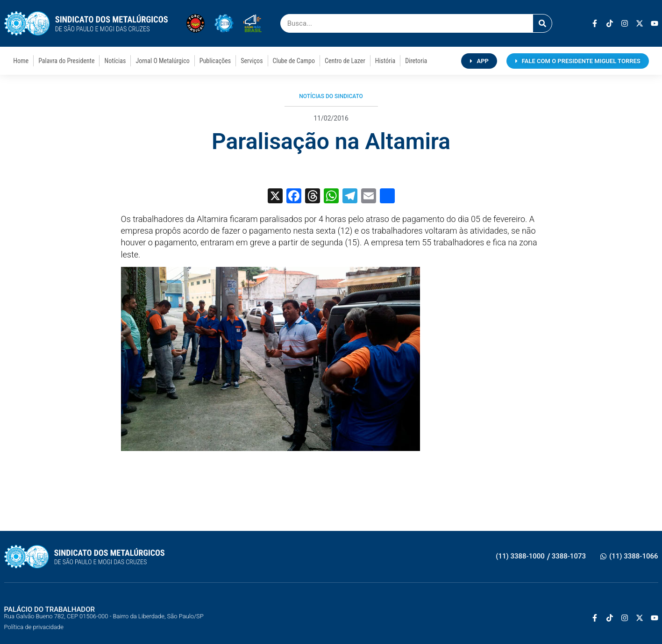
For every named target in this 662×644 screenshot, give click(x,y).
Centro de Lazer (345, 61)
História (385, 61)
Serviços (252, 61)
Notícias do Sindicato (331, 96)
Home (21, 61)
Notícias (115, 61)
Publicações (215, 61)
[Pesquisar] (542, 23)
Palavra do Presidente (66, 61)
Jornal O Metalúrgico (162, 61)
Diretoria (416, 61)
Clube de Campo (294, 61)
